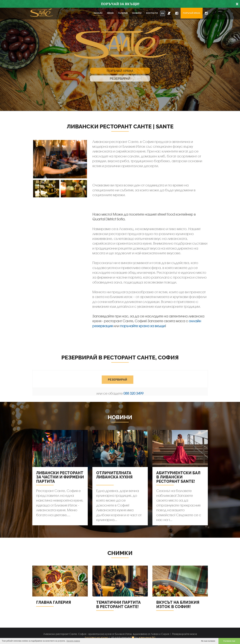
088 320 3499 (133, 393)
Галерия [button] (123, 13)
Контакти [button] (152, 13)
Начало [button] (98, 13)
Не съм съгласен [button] (208, 641)
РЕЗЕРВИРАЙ (118, 384)
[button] (169, 13)
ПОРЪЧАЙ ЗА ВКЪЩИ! (120, 4)
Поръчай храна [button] (192, 13)
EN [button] (163, 13)
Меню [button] (110, 13)
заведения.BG (147, 637)
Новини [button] (137, 13)
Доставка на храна (96, 637)
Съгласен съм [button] (229, 641)
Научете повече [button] (73, 641)
